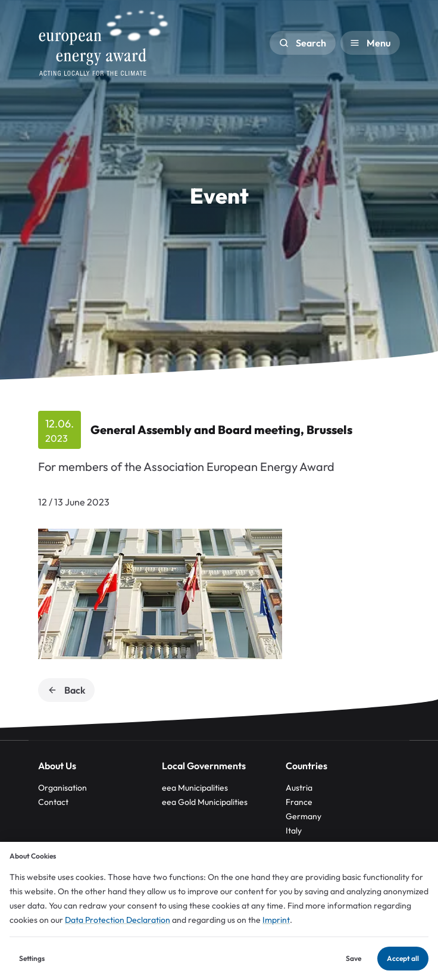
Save (353, 958)
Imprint (276, 920)
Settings (32, 958)
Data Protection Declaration (118, 920)
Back (66, 690)
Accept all (403, 958)
